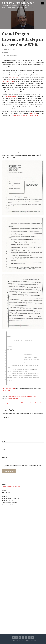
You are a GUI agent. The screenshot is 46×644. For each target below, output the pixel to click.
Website (4, 458)
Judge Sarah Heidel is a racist (18, 3)
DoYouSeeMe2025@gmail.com (11, 487)
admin (6, 52)
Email (4, 449)
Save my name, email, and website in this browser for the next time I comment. (23, 466)
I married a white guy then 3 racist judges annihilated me (21, 396)
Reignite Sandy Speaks (20, 638)
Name (4, 441)
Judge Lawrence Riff (13, 398)
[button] (43, 5)
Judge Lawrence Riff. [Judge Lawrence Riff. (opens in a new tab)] (8, 81)
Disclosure (32, 638)
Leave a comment (10, 55)
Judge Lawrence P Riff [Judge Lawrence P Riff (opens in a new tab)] (8, 389)
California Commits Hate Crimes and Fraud (17, 638)
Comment (5, 418)
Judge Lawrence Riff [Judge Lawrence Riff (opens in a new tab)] (12, 96)
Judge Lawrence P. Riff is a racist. (29, 115)
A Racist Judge (14, 638)
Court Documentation (26, 638)
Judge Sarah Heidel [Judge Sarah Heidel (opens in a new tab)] (14, 77)
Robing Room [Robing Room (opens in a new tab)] (33, 113)
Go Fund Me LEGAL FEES (29, 638)
